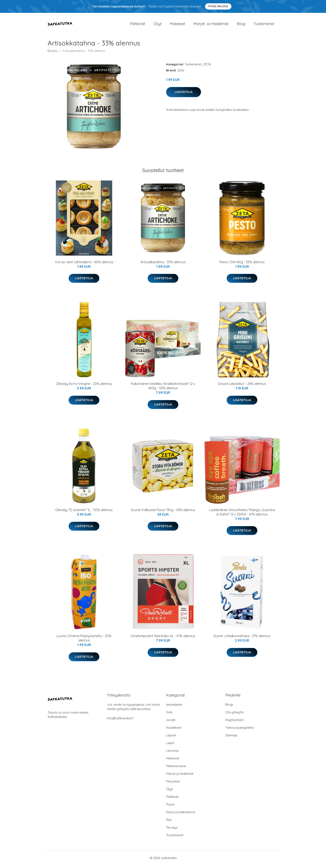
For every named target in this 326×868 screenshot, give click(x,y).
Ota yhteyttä (234, 715)
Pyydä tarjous (218, 6)
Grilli (169, 715)
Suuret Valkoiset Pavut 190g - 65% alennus (163, 513)
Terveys (172, 830)
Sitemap (231, 738)
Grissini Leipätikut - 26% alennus (242, 387)
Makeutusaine (176, 769)
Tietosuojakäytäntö (240, 730)
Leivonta (172, 754)
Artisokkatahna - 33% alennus (163, 265)
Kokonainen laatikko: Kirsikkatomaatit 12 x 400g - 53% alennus (163, 389)
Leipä (170, 746)
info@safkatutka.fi (120, 721)
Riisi (169, 823)
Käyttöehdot (235, 723)
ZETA (207, 67)
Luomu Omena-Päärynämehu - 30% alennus (84, 641)
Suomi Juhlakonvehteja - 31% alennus (242, 639)
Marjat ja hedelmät (211, 25)
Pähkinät (138, 25)
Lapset (171, 738)
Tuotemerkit (264, 25)
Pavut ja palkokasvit (181, 815)
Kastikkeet (174, 730)
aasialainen (174, 707)
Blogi (241, 25)
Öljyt (157, 25)
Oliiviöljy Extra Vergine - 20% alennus (84, 387)
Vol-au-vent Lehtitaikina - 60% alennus (84, 265)
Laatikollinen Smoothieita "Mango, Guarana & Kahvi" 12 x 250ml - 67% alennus (242, 515)
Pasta (170, 807)
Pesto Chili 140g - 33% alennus (242, 265)
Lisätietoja (184, 95)
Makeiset (177, 25)
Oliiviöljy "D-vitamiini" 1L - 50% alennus (84, 513)
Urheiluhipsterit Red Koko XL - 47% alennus (163, 639)
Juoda (171, 723)
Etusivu (53, 54)
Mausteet (173, 784)
